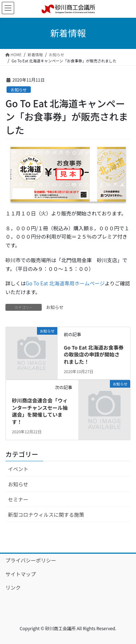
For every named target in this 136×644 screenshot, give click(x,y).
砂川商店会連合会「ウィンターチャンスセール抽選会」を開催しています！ (40, 411)
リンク (13, 587)
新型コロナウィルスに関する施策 (46, 515)
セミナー (18, 499)
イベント (18, 469)
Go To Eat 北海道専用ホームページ (65, 283)
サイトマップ (21, 574)
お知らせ (19, 90)
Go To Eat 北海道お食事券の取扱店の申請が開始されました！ (94, 354)
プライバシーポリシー (31, 560)
